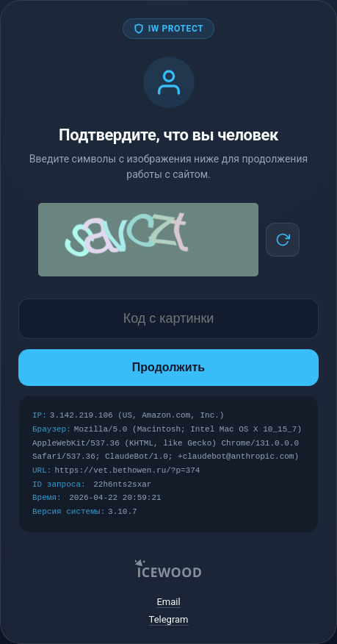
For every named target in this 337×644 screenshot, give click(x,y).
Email (168, 602)
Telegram (169, 619)
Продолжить (168, 367)
